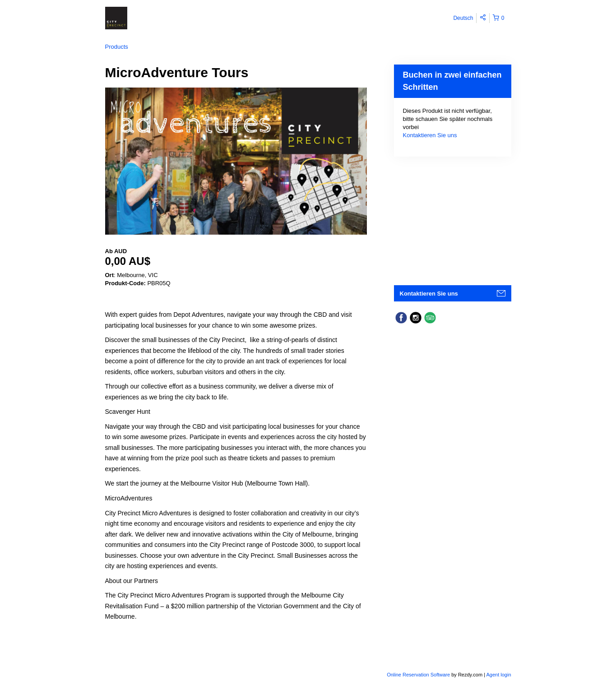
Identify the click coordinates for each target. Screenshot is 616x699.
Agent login (498, 675)
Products (117, 47)
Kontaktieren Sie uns (430, 135)
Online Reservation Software (418, 675)
